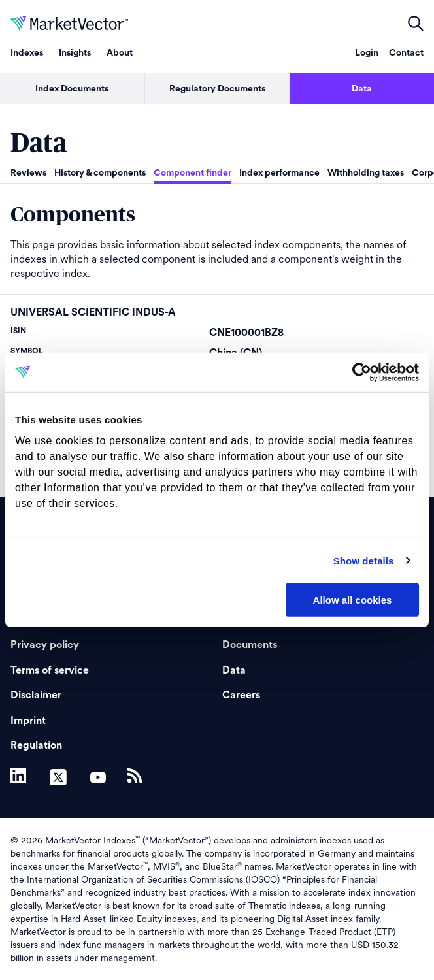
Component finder (192, 173)
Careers (241, 695)
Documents (250, 645)
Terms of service (50, 670)
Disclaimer (36, 695)
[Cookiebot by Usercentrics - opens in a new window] (362, 372)
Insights (75, 53)
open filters (416, 24)
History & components (100, 173)
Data (234, 670)
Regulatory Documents (217, 89)
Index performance (279, 173)
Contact (406, 53)
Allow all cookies (353, 600)
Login (367, 53)
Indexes (27, 53)
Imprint (28, 721)
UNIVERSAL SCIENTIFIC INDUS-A (93, 312)
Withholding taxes (366, 173)
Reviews (28, 173)
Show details (364, 560)
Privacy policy (45, 645)
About (120, 53)
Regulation (36, 745)
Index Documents (72, 89)
